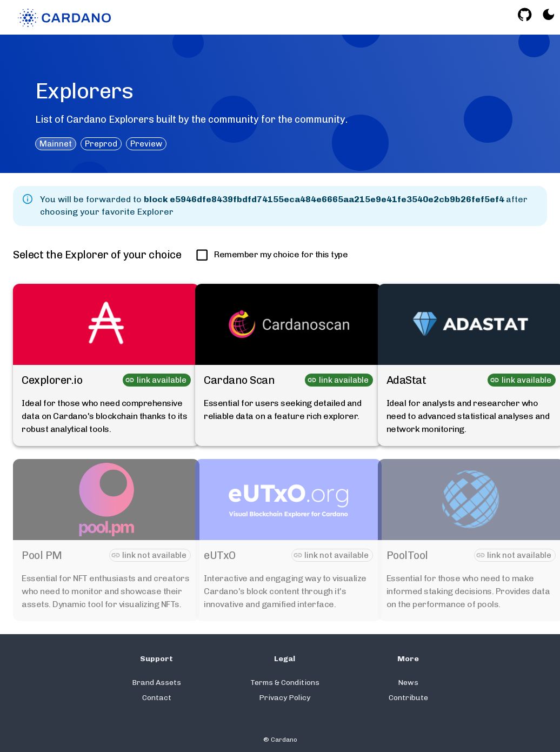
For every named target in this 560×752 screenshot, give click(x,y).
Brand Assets (156, 683)
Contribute (408, 698)
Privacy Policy (285, 698)
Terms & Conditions (285, 683)
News (408, 683)
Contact (157, 698)
